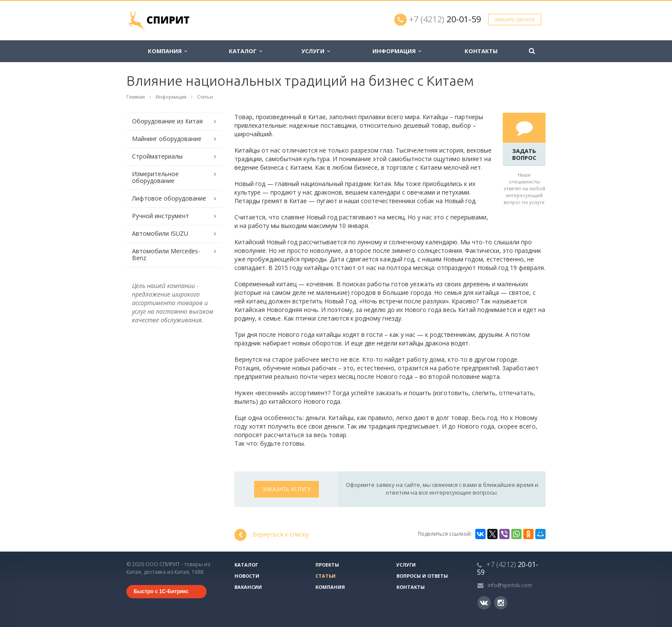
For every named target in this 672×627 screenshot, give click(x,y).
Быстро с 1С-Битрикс (161, 591)
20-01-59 (445, 19)
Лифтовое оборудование (169, 198)
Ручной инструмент (160, 216)
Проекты (327, 565)
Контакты (481, 51)
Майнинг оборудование (167, 139)
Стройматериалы (157, 156)
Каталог (245, 51)
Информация (397, 51)
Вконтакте (484, 602)
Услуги (315, 51)
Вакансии (248, 587)
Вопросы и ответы (422, 576)
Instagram (501, 603)
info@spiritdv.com (510, 585)
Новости (247, 576)
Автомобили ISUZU (160, 233)
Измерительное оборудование (155, 177)
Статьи (325, 576)
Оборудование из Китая (167, 121)
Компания (167, 51)
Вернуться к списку (271, 535)
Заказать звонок (515, 20)
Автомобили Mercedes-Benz (166, 254)
